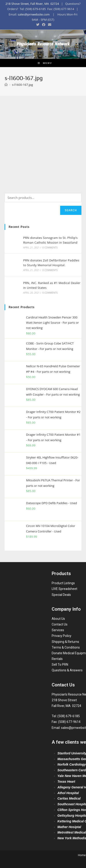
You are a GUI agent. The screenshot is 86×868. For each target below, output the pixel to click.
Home (82, 855)
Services (58, 630)
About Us (58, 619)
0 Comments (50, 248)
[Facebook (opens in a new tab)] (44, 25)
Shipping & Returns (65, 641)
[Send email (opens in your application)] (49, 25)
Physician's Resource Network (43, 45)
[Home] (6, 85)
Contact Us (60, 624)
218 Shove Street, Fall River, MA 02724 (32, 4)
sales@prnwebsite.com (34, 14)
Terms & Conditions (66, 647)
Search (71, 210)
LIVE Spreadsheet (64, 589)
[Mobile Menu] (43, 63)
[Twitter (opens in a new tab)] (38, 25)
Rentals (57, 659)
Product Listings (63, 583)
